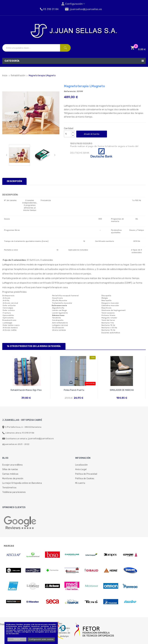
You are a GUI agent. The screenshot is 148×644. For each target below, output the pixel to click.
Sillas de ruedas (10, 469)
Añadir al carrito (92, 134)
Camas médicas (10, 474)
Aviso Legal (81, 469)
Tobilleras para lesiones (14, 492)
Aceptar (17, 639)
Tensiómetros (9, 488)
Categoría (12, 61)
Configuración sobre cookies (41, 639)
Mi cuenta (80, 483)
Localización (82, 465)
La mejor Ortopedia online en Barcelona (22, 483)
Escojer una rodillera (12, 465)
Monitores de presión (13, 479)
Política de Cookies (85, 479)
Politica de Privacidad (86, 474)
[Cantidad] (68, 134)
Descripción (14, 181)
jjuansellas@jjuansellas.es (41, 439)
